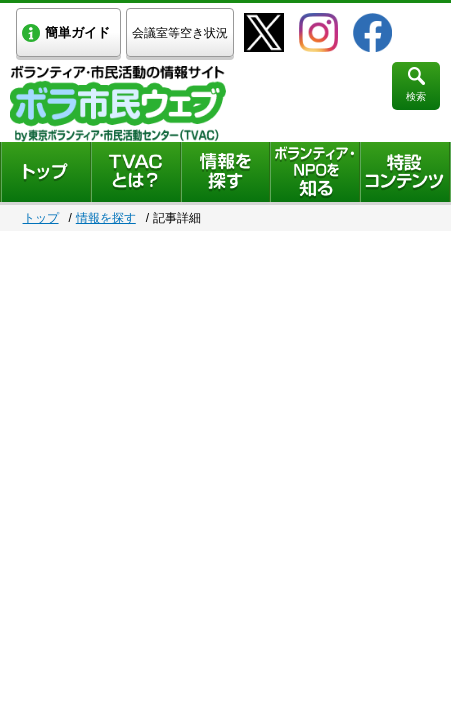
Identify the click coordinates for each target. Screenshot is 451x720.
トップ (41, 218)
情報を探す (106, 218)
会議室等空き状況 (180, 33)
